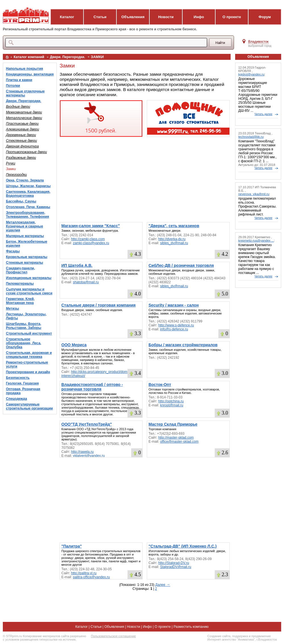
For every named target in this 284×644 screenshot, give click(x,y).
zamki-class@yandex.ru (91, 243)
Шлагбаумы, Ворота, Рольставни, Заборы (24, 326)
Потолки (13, 86)
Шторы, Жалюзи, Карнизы (28, 186)
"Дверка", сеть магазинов (174, 226)
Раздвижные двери (21, 158)
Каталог (67, 17)
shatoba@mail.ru (86, 282)
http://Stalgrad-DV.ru (174, 563)
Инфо (199, 17)
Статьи (100, 17)
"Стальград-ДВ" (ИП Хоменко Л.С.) (183, 546)
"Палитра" (72, 546)
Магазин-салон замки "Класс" (91, 226)
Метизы (12, 309)
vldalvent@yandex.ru (89, 456)
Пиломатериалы (20, 284)
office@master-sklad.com (179, 442)
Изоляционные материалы (29, 278)
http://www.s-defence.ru (176, 325)
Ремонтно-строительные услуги (27, 364)
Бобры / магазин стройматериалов (183, 345)
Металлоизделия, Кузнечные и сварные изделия (25, 226)
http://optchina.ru (171, 401)
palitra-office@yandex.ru (91, 577)
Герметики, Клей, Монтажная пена (20, 301)
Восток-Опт (160, 385)
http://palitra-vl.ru (84, 573)
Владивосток (258, 42)
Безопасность (18, 378)
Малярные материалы (25, 236)
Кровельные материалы (27, 257)
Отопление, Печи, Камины (28, 207)
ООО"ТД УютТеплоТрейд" (87, 424)
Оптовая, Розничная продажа (23, 391)
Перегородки (16, 175)
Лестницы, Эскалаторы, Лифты (26, 316)
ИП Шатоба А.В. (77, 265)
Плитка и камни (19, 80)
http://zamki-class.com (88, 239)
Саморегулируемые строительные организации (29, 406)
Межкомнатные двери (24, 112)
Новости (166, 17)
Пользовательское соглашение (113, 636)
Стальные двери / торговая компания (99, 305)
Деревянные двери (21, 135)
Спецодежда (16, 399)
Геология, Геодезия (22, 383)
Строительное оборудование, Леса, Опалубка (24, 343)
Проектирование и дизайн (28, 372)
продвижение (261, 636)
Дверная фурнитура (22, 146)
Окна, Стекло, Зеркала (25, 180)
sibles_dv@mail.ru (174, 243)
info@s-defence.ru (174, 329)
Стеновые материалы (25, 263)
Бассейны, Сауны (21, 201)
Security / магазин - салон (174, 305)
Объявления (133, 17)
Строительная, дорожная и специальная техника (29, 355)
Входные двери (18, 107)
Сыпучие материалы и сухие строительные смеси (29, 291)
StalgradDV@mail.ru (176, 567)
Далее (163, 585)
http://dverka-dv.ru (172, 239)
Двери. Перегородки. (68, 57)
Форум (265, 17)
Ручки (11, 163)
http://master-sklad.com (176, 438)
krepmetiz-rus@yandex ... (256, 240)
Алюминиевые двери (22, 129)
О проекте (232, 17)
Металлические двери (24, 118)
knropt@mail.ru (172, 405)
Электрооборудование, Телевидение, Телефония (27, 215)
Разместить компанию (191, 627)
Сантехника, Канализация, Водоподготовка (28, 194)
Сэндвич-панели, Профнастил (20, 270)
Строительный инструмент (29, 333)
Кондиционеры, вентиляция (30, 74)
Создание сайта (219, 636)
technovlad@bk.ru (251, 137)
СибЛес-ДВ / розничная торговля (181, 265)
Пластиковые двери (22, 124)
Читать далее (263, 114)
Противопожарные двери (26, 152)
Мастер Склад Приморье (173, 424)
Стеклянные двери (21, 141)
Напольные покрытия (25, 69)
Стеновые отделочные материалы (25, 93)
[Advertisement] (145, 180)
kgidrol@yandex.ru (251, 74)
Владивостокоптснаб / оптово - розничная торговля (92, 387)
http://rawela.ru (82, 452)
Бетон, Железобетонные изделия (27, 244)
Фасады (13, 251)
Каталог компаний (29, 57)
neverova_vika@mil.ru (254, 194)
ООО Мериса (74, 345)
